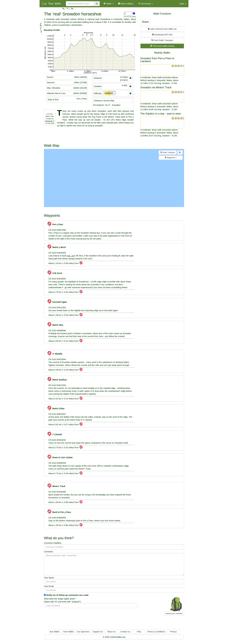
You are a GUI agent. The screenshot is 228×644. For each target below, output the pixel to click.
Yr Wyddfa (55, 354)
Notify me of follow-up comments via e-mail (67, 595)
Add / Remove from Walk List (162, 29)
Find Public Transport (162, 40)
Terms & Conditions (156, 632)
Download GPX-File (162, 35)
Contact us (125, 632)
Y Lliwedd (54, 434)
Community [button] (145, 4)
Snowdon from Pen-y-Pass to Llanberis (157, 60)
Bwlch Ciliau (56, 409)
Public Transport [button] (168, 153)
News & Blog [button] (126, 4)
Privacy (173, 632)
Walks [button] (108, 4)
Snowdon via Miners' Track (156, 87)
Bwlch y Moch (56, 247)
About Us (112, 632)
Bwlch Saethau (57, 380)
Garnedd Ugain (57, 302)
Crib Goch (55, 273)
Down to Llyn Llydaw (60, 457)
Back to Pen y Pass (59, 512)
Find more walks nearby (162, 46)
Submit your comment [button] (174, 614)
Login (183, 4)
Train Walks (69, 632)
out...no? (71, 256)
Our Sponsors (83, 632)
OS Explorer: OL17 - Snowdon (107, 105)
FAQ (139, 632)
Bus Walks (55, 632)
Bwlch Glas (55, 325)
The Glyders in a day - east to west (161, 114)
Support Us (98, 632)
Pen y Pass (55, 224)
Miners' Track (56, 486)
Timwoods (49, 121)
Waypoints (171, 158)
